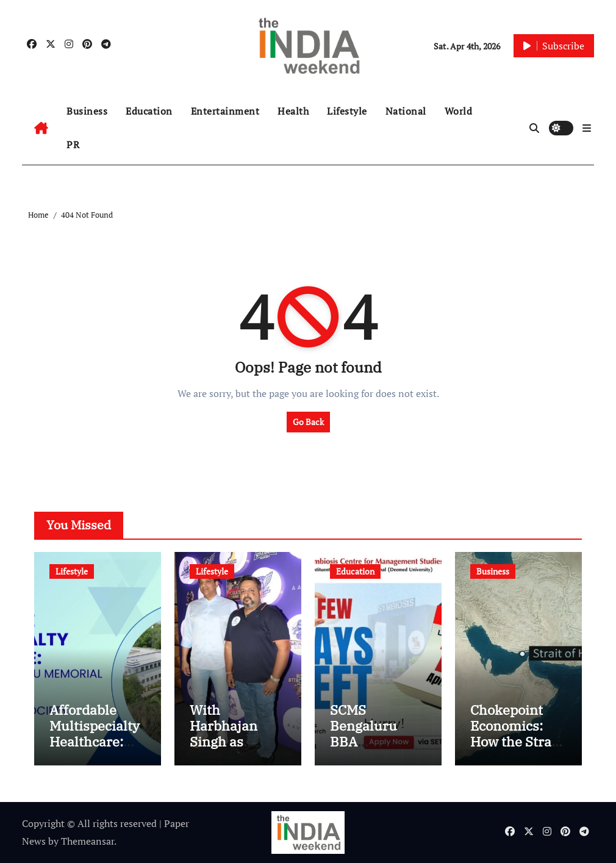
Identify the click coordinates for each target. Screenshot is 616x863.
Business (87, 111)
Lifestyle (347, 111)
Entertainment (225, 111)
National (406, 111)
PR (73, 145)
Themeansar (88, 841)
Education (149, 111)
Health (293, 111)
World (459, 111)
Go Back (308, 422)
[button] (587, 128)
